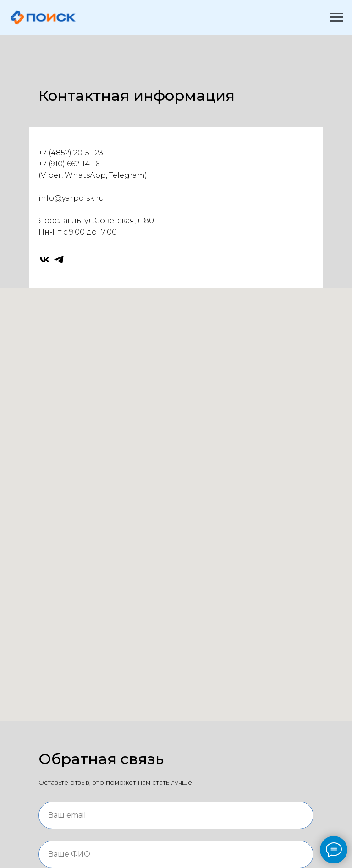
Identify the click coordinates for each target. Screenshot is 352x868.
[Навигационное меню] (336, 17)
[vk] (45, 259)
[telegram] (59, 259)
